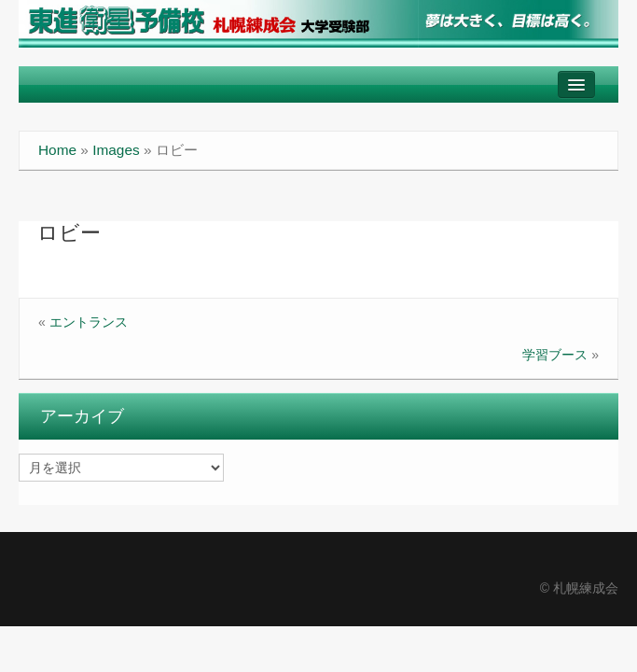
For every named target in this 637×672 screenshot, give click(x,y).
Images (116, 150)
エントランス (89, 322)
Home (57, 150)
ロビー (69, 233)
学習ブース (555, 355)
